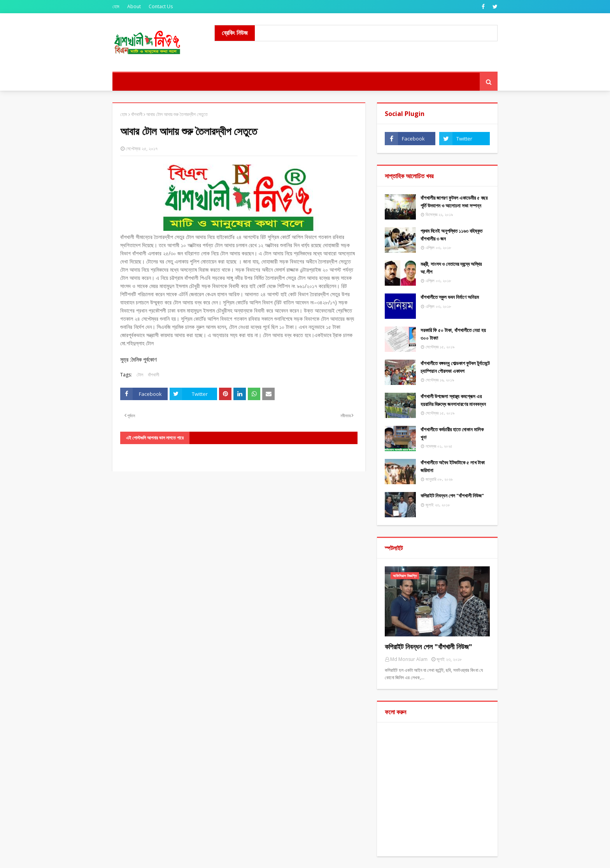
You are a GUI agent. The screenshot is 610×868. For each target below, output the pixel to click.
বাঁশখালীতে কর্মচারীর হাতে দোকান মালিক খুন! (452, 433)
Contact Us (161, 6)
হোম (116, 6)
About (134, 6)
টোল (140, 375)
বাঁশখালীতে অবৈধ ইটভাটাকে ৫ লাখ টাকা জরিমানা (453, 466)
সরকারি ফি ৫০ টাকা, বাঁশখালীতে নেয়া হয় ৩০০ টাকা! (453, 334)
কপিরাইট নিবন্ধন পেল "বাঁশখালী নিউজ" (452, 495)
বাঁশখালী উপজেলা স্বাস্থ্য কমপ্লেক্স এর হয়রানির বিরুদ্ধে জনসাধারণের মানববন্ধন (453, 400)
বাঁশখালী (137, 114)
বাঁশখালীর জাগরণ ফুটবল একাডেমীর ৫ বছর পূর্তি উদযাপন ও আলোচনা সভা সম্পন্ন (454, 202)
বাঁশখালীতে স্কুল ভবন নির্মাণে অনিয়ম (450, 297)
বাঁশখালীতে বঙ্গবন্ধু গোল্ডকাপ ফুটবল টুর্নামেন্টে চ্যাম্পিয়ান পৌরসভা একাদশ (455, 367)
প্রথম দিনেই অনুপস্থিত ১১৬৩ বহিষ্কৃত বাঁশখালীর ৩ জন (451, 235)
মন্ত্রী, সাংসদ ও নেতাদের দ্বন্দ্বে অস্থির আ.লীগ (451, 268)
